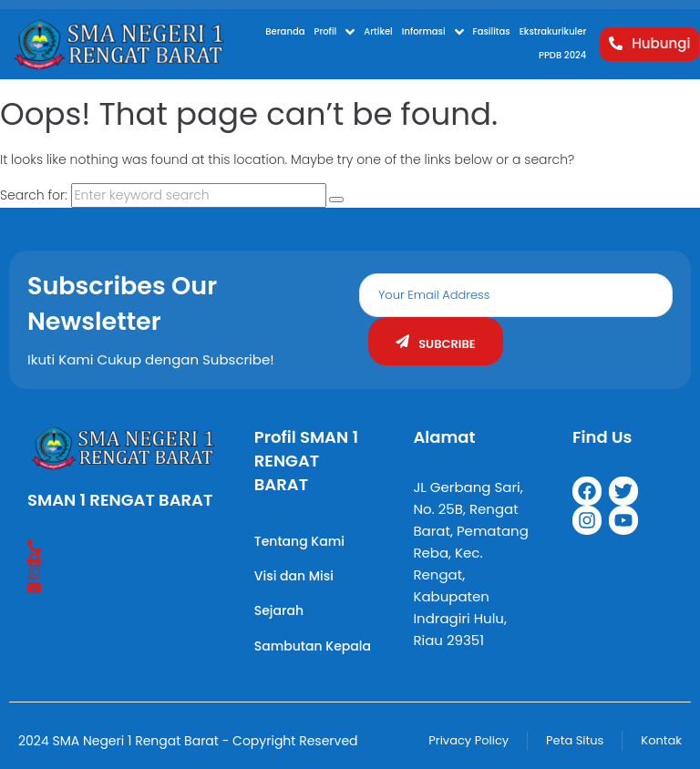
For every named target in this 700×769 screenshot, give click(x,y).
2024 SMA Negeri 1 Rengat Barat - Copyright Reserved (188, 741)
